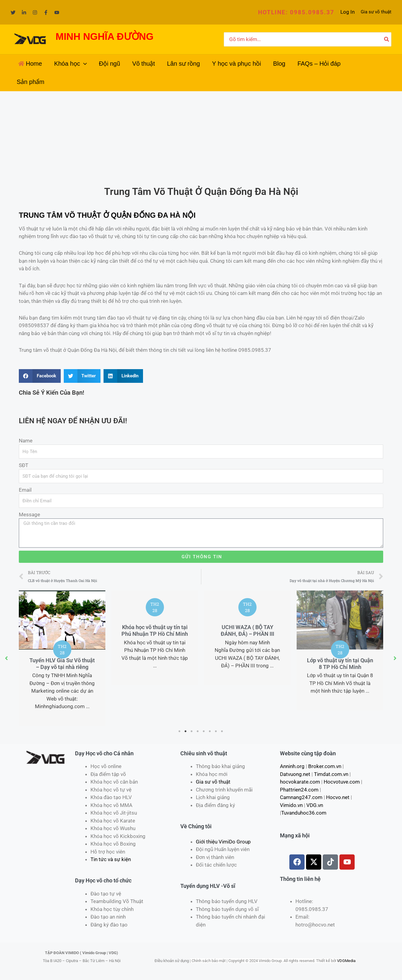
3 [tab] (192, 731)
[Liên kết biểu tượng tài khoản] (347, 12)
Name (26, 441)
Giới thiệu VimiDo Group (223, 842)
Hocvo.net (338, 797)
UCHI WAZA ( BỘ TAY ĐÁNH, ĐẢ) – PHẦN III (247, 630)
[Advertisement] (201, 137)
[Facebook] (46, 12)
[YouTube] (57, 12)
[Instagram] (35, 12)
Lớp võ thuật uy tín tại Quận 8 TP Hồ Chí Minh (340, 664)
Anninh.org (292, 766)
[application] (83, 64)
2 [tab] (186, 731)
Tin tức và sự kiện (111, 859)
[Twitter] (13, 12)
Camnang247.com (301, 797)
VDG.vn (315, 805)
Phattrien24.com (299, 790)
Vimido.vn (291, 805)
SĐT (24, 465)
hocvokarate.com (300, 782)
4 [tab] (198, 731)
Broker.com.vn (325, 766)
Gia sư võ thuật (376, 12)
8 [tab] (222, 731)
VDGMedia (346, 961)
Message (29, 514)
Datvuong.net (295, 774)
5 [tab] (204, 731)
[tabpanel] (62, 658)
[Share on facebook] (40, 376)
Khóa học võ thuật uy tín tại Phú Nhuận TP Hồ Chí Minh (155, 630)
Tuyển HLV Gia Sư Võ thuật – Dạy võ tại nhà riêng (62, 664)
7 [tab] (216, 731)
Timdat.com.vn (331, 774)
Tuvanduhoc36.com (304, 813)
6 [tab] (210, 731)
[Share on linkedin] (123, 376)
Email (25, 490)
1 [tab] (180, 731)
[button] (296, 12)
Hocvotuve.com (342, 782)
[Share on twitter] (82, 376)
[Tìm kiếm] (387, 40)
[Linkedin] (24, 12)
